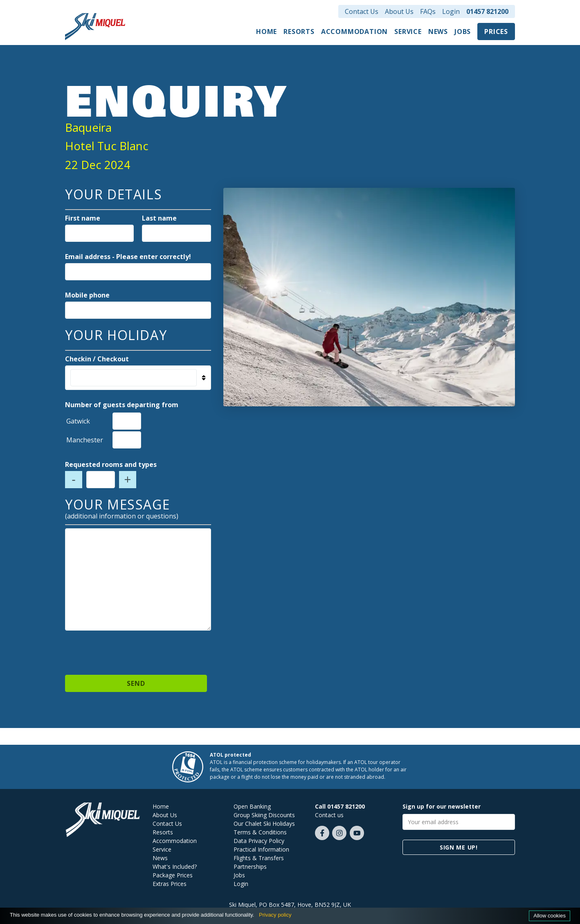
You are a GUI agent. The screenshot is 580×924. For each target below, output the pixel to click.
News (438, 32)
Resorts (299, 32)
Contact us (329, 815)
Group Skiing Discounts (264, 815)
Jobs (463, 32)
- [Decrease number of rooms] (74, 480)
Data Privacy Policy (259, 841)
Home (266, 32)
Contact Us (362, 11)
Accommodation (354, 32)
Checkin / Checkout (97, 359)
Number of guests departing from (122, 405)
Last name (159, 218)
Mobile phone (87, 295)
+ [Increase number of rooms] (128, 480)
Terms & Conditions (260, 832)
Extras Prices (170, 884)
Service (408, 32)
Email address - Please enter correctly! (128, 257)
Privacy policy (275, 915)
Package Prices (173, 875)
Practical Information (261, 849)
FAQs (428, 11)
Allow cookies (550, 916)
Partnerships (250, 867)
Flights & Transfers (259, 858)
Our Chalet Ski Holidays (264, 824)
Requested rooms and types (111, 464)
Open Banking (252, 806)
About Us (399, 11)
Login (451, 11)
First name (83, 218)
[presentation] (138, 649)
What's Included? (175, 867)
